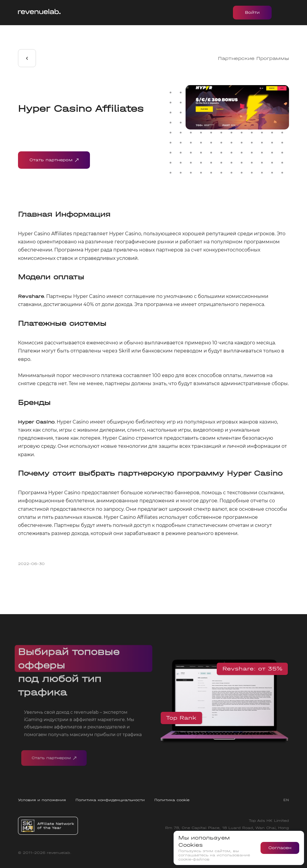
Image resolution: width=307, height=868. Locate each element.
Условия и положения (42, 800)
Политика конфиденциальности (110, 800)
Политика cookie (172, 800)
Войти (252, 12)
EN (286, 800)
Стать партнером (54, 160)
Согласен (280, 848)
